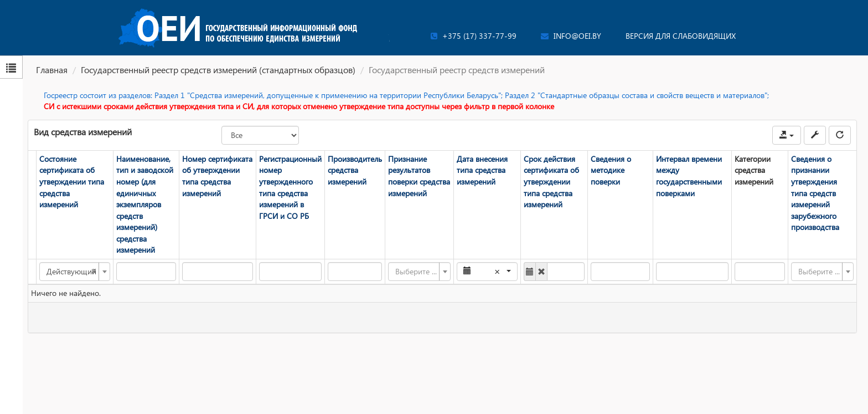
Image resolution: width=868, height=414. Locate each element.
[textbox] (416, 272)
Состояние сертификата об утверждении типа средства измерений (72, 182)
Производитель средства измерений (355, 170)
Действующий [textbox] (71, 272)
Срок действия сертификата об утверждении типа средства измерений (551, 182)
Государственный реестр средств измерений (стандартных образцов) (218, 70)
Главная (52, 70)
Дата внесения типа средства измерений (482, 170)
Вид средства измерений (83, 132)
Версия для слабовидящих (681, 36)
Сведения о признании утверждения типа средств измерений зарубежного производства (815, 193)
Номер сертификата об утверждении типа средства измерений (217, 176)
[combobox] (75, 272)
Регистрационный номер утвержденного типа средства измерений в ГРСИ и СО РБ (290, 187)
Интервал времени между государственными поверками (689, 176)
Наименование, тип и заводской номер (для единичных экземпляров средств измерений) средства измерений (145, 205)
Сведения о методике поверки (611, 170)
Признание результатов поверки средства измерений (419, 176)
